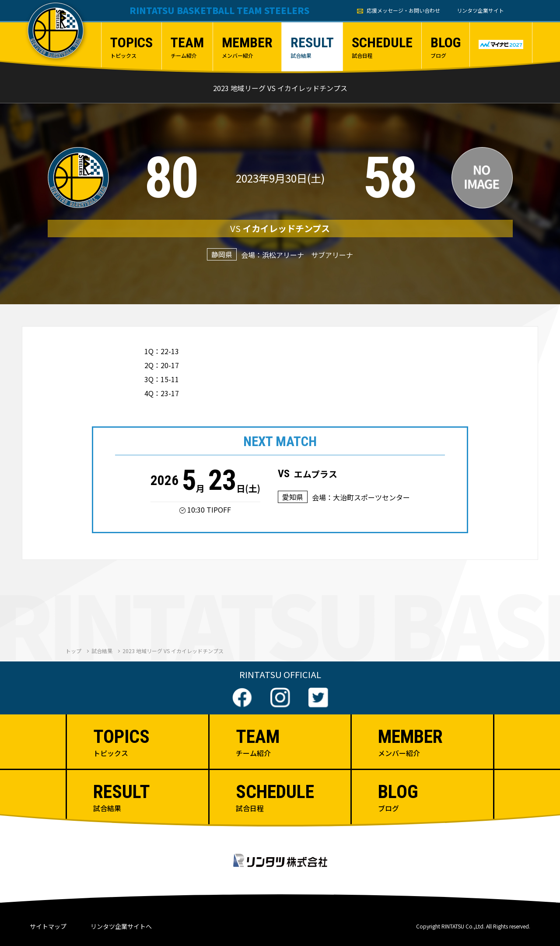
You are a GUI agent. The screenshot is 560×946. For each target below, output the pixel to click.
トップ (73, 651)
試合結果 (102, 651)
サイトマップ (48, 926)
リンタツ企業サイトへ (121, 926)
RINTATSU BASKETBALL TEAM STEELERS (219, 10)
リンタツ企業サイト (480, 10)
